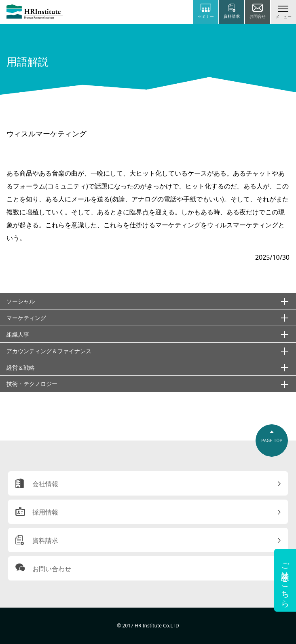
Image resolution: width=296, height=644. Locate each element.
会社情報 (45, 484)
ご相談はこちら (285, 580)
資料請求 (45, 540)
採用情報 (45, 512)
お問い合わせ (52, 569)
